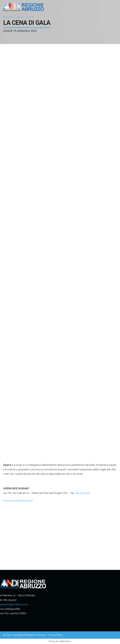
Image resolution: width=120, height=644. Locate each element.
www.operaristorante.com (18, 501)
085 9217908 (82, 493)
